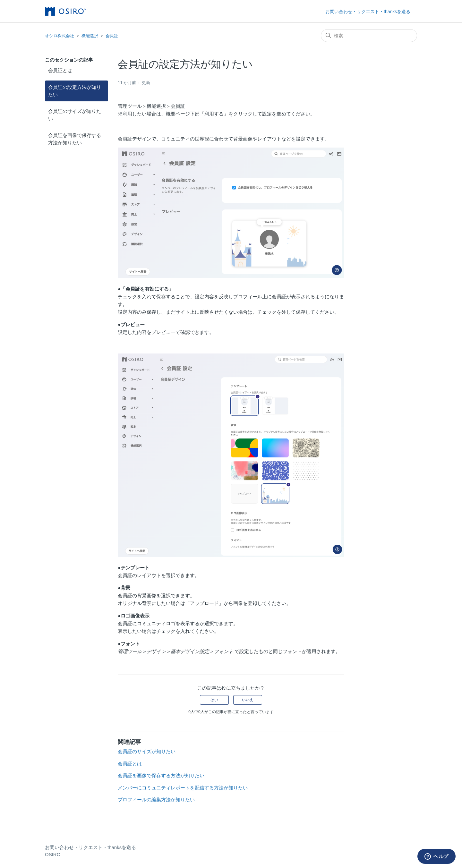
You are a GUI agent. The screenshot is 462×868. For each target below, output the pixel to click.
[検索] (369, 36)
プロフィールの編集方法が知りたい (156, 800)
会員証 (112, 36)
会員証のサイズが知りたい (75, 115)
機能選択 (90, 36)
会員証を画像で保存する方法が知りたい (75, 139)
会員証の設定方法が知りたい (75, 91)
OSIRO (53, 854)
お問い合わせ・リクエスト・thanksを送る (368, 12)
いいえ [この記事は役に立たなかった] (248, 700)
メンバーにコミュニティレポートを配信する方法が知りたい (183, 788)
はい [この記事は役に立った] (214, 700)
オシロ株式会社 (60, 36)
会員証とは (60, 70)
